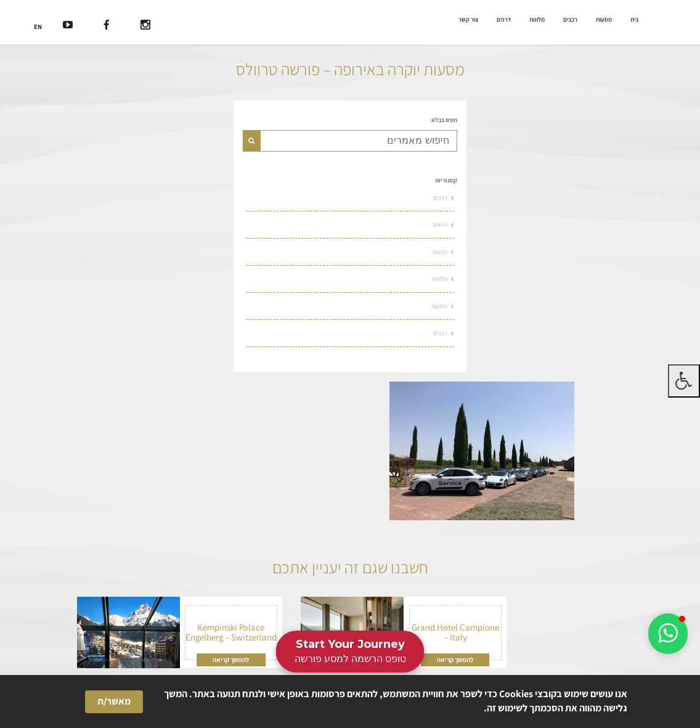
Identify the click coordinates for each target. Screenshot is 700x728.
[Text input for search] (359, 141)
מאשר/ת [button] (114, 701)
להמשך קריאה (455, 660)
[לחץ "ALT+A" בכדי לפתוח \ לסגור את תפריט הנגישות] (684, 381)
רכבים (570, 19)
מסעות (604, 19)
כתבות (440, 252)
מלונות (537, 19)
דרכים (504, 19)
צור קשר (468, 19)
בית (634, 19)
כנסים (440, 225)
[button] (668, 634)
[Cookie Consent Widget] (350, 701)
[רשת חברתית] (145, 26)
